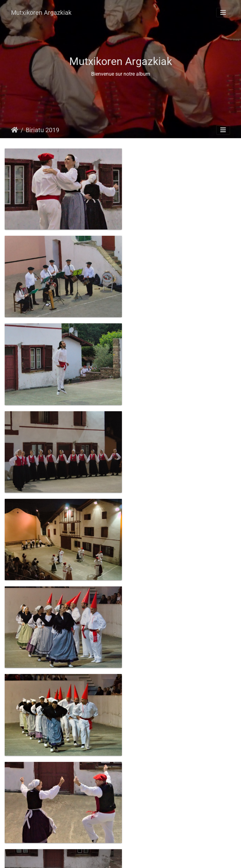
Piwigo (134, 857)
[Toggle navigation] (223, 13)
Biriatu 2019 (42, 130)
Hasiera (15, 130)
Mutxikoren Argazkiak (41, 13)
